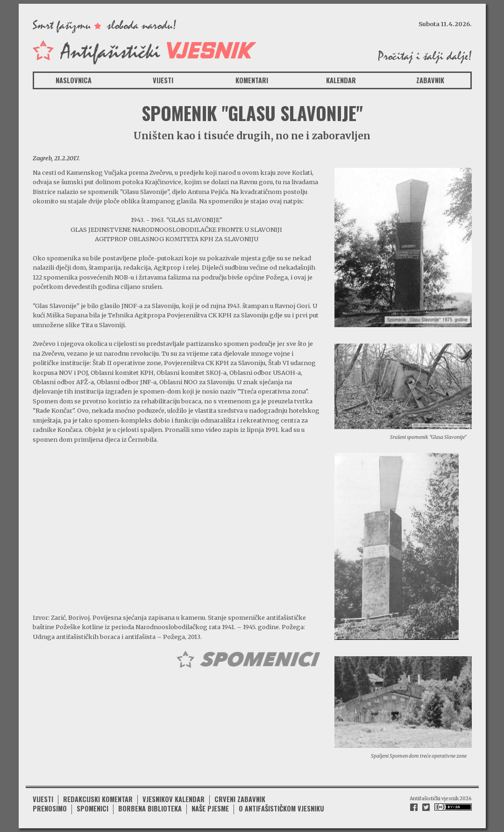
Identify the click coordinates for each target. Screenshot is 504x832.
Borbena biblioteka (150, 808)
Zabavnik (430, 80)
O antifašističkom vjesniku (281, 808)
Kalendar (341, 80)
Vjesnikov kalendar (174, 799)
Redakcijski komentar (98, 799)
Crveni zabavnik (240, 799)
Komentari (252, 80)
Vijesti (163, 80)
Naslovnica (74, 80)
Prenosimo (50, 808)
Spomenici (92, 808)
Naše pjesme (210, 808)
